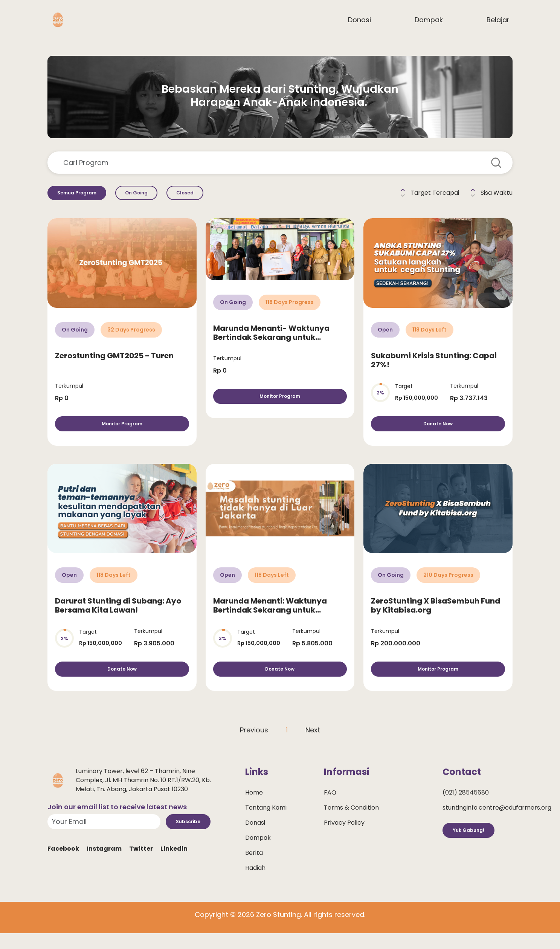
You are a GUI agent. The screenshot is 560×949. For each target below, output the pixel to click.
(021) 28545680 (466, 810)
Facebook (63, 872)
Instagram (104, 872)
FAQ (330, 810)
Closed (220, 196)
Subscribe (194, 842)
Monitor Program (122, 432)
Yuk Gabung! (475, 850)
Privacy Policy (344, 840)
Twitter (141, 872)
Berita (254, 870)
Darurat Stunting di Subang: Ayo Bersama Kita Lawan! (118, 617)
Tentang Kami (266, 825)
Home (254, 810)
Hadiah (255, 886)
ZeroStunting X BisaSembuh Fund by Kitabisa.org (436, 617)
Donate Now (438, 432)
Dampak (429, 20)
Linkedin (174, 872)
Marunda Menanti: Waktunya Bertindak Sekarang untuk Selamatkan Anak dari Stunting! (276, 622)
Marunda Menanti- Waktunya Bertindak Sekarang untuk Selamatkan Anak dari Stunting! (276, 343)
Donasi (359, 20)
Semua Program (85, 196)
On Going (160, 196)
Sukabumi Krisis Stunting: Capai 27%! (434, 366)
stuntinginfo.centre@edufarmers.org (497, 825)
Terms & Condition (351, 825)
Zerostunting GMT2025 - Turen (114, 361)
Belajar (498, 20)
